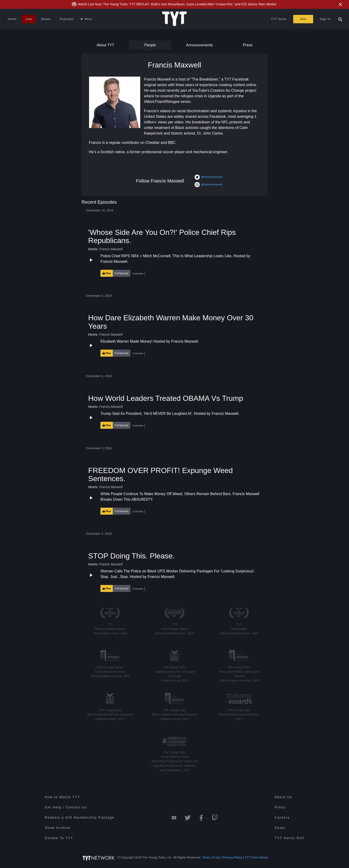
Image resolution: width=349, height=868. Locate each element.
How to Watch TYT (63, 797)
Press (247, 46)
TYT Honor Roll (290, 838)
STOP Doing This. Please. (131, 556)
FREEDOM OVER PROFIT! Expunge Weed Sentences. (160, 475)
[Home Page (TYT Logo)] (174, 19)
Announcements (199, 46)
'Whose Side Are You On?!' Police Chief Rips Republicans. (162, 236)
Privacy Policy (232, 857)
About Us (284, 797)
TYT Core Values (256, 857)
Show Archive (58, 828)
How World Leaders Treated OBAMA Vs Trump (166, 398)
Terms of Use (211, 857)
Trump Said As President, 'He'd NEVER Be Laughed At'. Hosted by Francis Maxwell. (170, 414)
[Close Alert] (340, 4)
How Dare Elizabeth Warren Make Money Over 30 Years (171, 322)
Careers (282, 817)
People (150, 46)
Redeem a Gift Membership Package (80, 817)
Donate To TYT (59, 838)
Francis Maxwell (111, 249)
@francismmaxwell (208, 177)
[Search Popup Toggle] (340, 19)
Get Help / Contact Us (66, 807)
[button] (174, 265)
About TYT (105, 46)
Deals (280, 828)
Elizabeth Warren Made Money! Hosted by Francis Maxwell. (150, 341)
